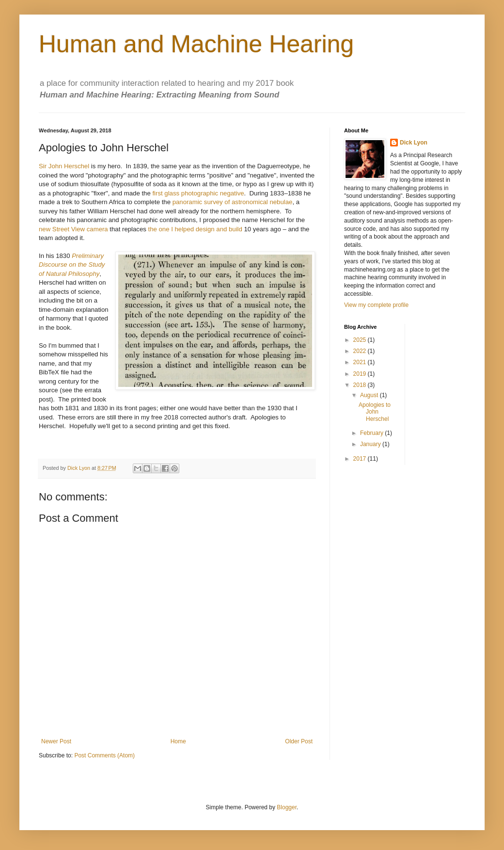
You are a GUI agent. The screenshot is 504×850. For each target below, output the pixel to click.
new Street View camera (73, 229)
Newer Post (56, 741)
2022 (361, 351)
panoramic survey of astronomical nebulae (233, 202)
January (371, 444)
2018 (361, 385)
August (370, 395)
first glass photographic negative (198, 193)
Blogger (287, 807)
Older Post (299, 741)
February (372, 433)
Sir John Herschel (64, 166)
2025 (361, 340)
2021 (361, 362)
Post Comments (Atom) (104, 755)
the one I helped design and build (195, 229)
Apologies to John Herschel (375, 412)
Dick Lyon (414, 143)
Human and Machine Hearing (196, 44)
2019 (361, 374)
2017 (361, 459)
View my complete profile (376, 305)
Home (178, 741)
